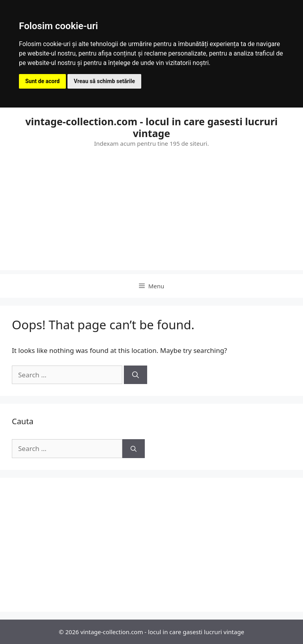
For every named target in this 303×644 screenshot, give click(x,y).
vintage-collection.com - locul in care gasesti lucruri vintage (151, 127)
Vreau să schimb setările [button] (104, 81)
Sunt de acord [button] (42, 81)
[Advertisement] (151, 215)
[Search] (136, 375)
